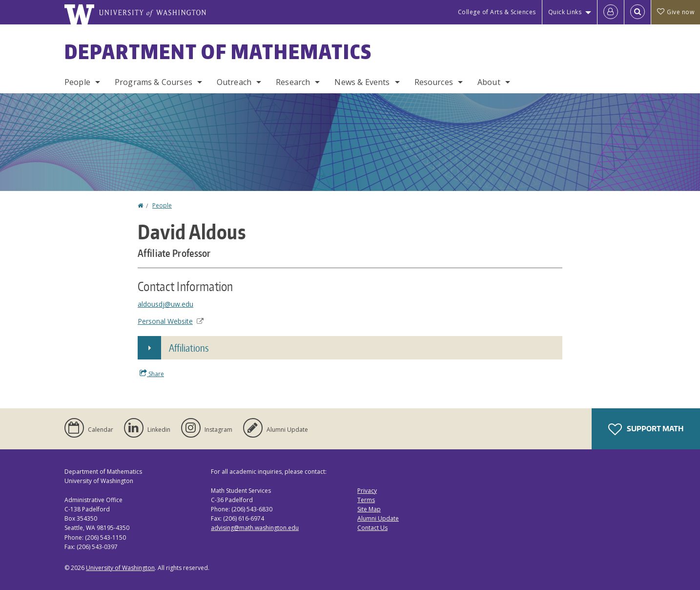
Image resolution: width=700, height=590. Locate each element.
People (77, 82)
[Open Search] (638, 12)
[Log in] (611, 12)
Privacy (367, 491)
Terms (366, 500)
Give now (676, 12)
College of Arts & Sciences (497, 12)
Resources (434, 82)
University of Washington (120, 568)
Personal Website (171, 321)
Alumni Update (378, 518)
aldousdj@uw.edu (165, 304)
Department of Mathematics (218, 52)
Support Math (646, 429)
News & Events (362, 82)
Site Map (369, 509)
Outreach (234, 82)
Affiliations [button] (189, 348)
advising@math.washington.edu (255, 528)
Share (152, 374)
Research (293, 82)
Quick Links (565, 12)
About (489, 82)
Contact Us (372, 528)
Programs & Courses (154, 82)
